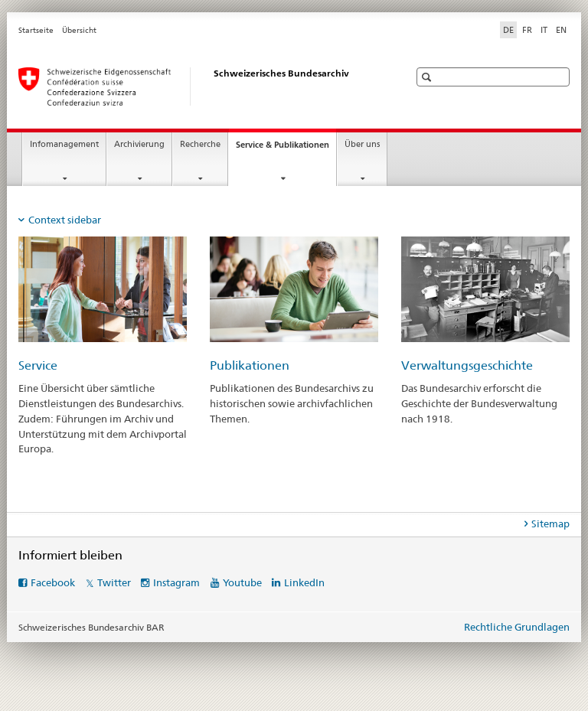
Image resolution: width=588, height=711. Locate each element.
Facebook (53, 582)
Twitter (114, 582)
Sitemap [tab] (550, 523)
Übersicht (79, 30)
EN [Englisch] (561, 30)
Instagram (176, 582)
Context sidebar (65, 220)
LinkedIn (304, 582)
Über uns (362, 144)
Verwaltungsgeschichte (467, 365)
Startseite (36, 30)
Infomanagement (64, 144)
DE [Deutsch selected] (508, 30)
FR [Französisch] (527, 30)
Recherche (200, 144)
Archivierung (139, 144)
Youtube (242, 582)
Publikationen (250, 365)
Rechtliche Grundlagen (517, 627)
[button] (428, 77)
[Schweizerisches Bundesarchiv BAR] (198, 86)
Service (38, 365)
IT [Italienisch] (544, 30)
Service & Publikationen (286, 149)
